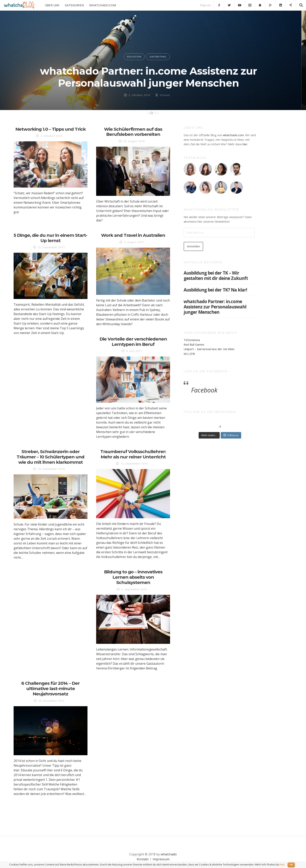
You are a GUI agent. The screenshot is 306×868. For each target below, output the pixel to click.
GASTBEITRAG (163, 57)
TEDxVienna (192, 340)
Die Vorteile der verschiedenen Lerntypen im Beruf (133, 342)
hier (245, 144)
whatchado (169, 854)
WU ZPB (189, 354)
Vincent (169, 95)
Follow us (231, 435)
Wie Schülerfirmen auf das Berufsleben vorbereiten (133, 132)
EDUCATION (139, 57)
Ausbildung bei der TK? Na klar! (215, 290)
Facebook (204, 390)
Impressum (161, 859)
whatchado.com (233, 135)
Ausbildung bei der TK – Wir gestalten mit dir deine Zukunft (216, 276)
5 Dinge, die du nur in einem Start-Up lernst (50, 238)
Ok (291, 865)
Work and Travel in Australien (133, 235)
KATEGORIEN (74, 5)
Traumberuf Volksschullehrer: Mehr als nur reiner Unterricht (133, 454)
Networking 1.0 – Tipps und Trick (51, 129)
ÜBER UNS (52, 5)
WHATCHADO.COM (103, 5)
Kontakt (143, 859)
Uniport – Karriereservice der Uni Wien (209, 349)
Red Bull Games (194, 344)
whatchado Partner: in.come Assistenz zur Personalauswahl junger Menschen (153, 77)
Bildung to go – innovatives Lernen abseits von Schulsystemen (133, 577)
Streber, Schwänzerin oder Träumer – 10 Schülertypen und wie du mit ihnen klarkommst (50, 457)
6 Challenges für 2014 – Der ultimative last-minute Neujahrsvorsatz (50, 688)
